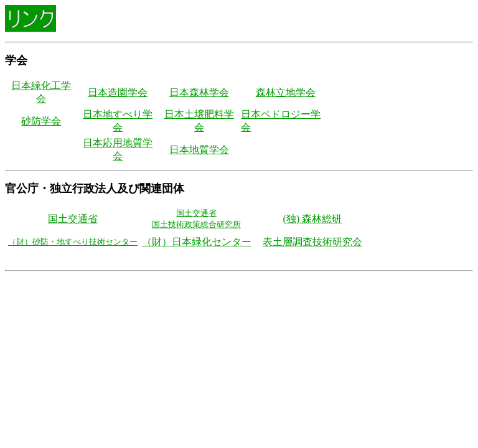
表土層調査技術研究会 (312, 242)
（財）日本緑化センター (197, 242)
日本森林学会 (199, 92)
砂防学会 (41, 121)
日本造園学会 (118, 92)
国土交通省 (73, 219)
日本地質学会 (199, 150)
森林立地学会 (286, 92)
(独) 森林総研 (313, 219)
